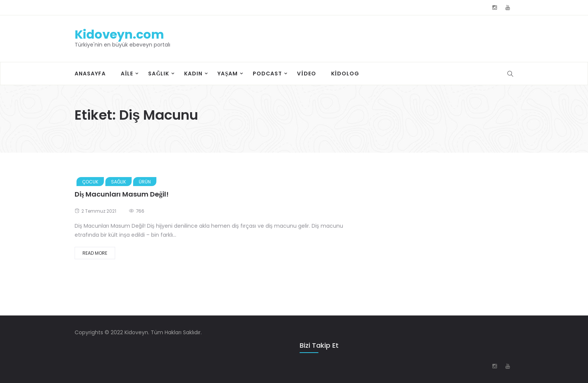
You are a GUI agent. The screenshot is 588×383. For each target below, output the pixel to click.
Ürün (145, 182)
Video (306, 74)
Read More (95, 253)
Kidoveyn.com (119, 34)
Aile (127, 74)
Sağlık (159, 74)
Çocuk (90, 182)
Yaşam (228, 74)
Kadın (193, 74)
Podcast (267, 74)
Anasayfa (90, 74)
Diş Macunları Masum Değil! (122, 194)
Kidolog (345, 74)
